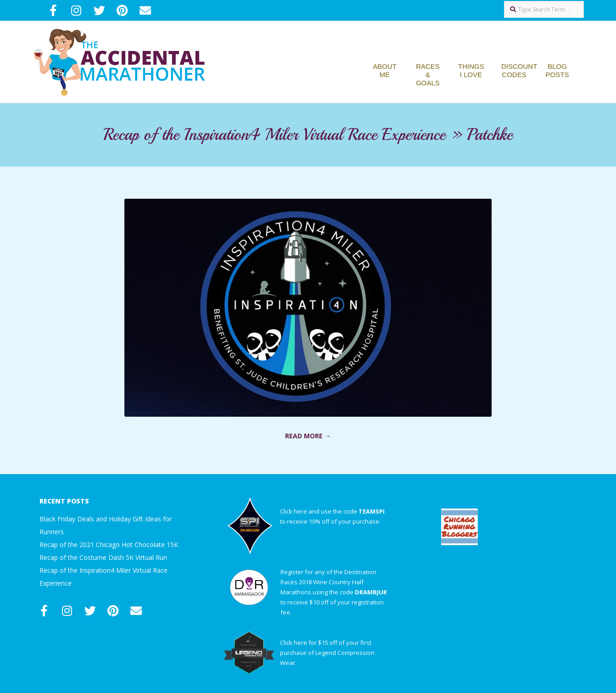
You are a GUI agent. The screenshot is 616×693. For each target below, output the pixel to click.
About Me (385, 70)
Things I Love (471, 70)
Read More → (308, 436)
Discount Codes (519, 70)
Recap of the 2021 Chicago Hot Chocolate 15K (109, 545)
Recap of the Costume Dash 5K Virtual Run (103, 557)
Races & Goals (428, 75)
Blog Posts (557, 70)
